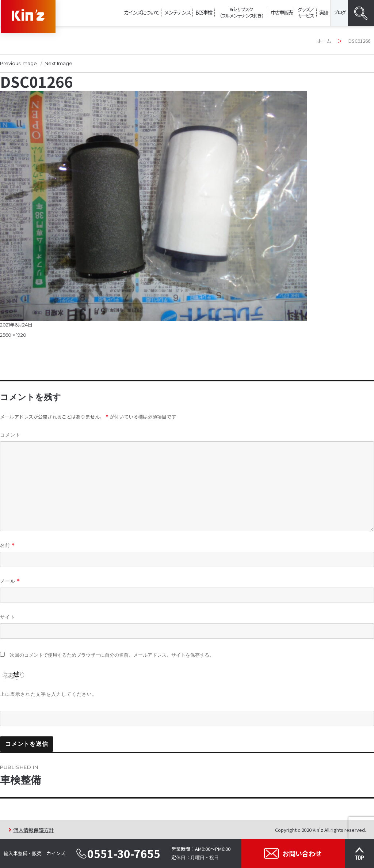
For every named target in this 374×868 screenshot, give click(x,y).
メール (10, 581)
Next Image (58, 63)
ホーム (324, 41)
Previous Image (18, 63)
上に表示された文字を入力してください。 (49, 694)
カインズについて (141, 12)
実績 (324, 12)
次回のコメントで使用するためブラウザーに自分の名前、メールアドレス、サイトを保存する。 (112, 655)
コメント (10, 435)
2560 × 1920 (13, 335)
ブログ (339, 12)
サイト (8, 617)
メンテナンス (177, 12)
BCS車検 (204, 12)
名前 (7, 545)
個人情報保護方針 (34, 830)
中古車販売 (282, 12)
